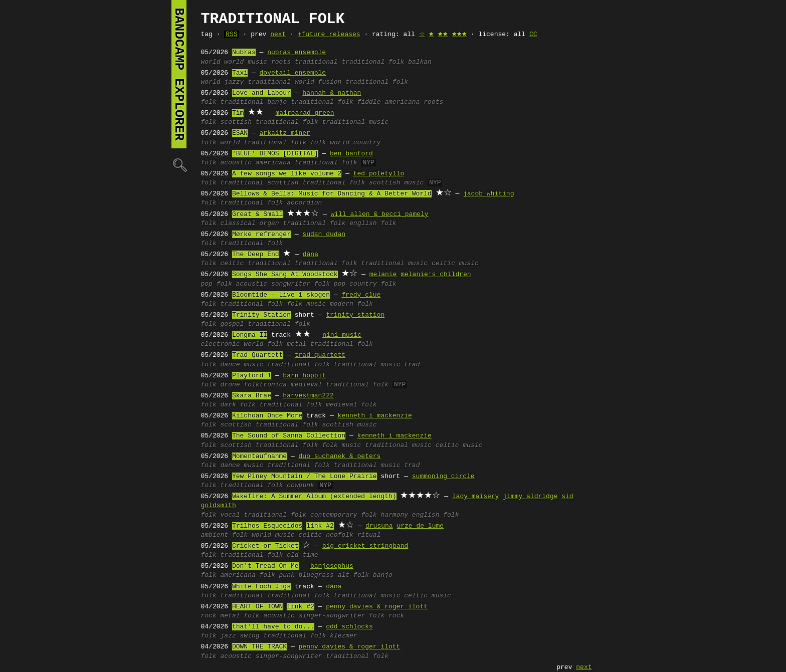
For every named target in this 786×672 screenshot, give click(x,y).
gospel (232, 324)
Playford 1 (252, 376)
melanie (383, 275)
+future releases (329, 35)
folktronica (265, 385)
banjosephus (332, 566)
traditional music (355, 122)
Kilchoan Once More (267, 416)
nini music (342, 335)
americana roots (414, 102)
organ (269, 223)
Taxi (240, 73)
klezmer (344, 636)
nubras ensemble (297, 53)
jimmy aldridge (530, 497)
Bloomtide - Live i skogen (281, 295)
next (278, 35)
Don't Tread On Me (265, 566)
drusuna (379, 526)
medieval (306, 385)
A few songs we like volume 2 (287, 174)
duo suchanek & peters (340, 457)
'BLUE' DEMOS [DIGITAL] (275, 154)
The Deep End (256, 255)
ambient (215, 535)
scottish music (396, 183)
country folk (373, 284)
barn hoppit (304, 376)
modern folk (351, 304)
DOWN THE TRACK (259, 647)
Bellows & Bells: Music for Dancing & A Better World (332, 194)
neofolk (340, 535)
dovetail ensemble (293, 73)
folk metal (287, 344)
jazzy (234, 82)
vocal (230, 515)
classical (238, 223)
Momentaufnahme (259, 457)
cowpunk (301, 486)
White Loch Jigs (261, 587)
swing (250, 636)
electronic (221, 344)
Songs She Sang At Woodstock (285, 275)
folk (209, 102)
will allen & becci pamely (380, 214)
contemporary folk (344, 515)
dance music (242, 365)
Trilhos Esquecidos (267, 526)
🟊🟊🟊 (459, 35)
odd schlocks (349, 627)
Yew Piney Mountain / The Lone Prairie (305, 477)
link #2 (320, 526)
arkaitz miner (285, 133)
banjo (277, 102)
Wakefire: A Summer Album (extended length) (314, 497)
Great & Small (257, 214)
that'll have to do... (273, 627)
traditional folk (373, 62)
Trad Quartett (257, 355)
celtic (232, 264)
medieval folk (351, 405)
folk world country (345, 143)
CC (533, 35)
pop (207, 284)
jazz (228, 636)
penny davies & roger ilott (377, 607)
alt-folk (353, 575)
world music (246, 62)
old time (302, 555)
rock (209, 616)
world (211, 62)
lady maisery (476, 497)
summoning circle (443, 477)
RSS (231, 35)
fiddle (369, 102)
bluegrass (316, 575)
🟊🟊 (443, 35)
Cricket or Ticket (265, 546)
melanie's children (436, 275)
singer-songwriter (332, 616)
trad (412, 365)
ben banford (351, 154)
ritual (369, 535)
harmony (394, 515)
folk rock (386, 616)
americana (273, 163)
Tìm (238, 113)
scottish (236, 122)
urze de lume (420, 526)
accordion (304, 203)
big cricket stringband (365, 546)
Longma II (250, 335)
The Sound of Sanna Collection (289, 436)
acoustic (236, 163)
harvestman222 (308, 396)
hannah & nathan (332, 93)
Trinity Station (261, 315)
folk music (306, 304)
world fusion (318, 82)
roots (281, 62)
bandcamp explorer (179, 74)
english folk (373, 223)
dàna (311, 255)
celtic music (455, 264)
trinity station (355, 315)
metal (230, 616)
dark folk (238, 405)
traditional (316, 62)
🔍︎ (179, 165)
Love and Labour (261, 93)
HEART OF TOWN (257, 607)
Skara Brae (252, 396)
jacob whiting (488, 194)
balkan (420, 62)
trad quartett (320, 355)
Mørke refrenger (261, 235)
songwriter (291, 284)
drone (230, 385)
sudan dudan (324, 235)
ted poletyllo (379, 174)
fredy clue (361, 295)
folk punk (277, 575)
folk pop (330, 284)
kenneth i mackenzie (375, 416)
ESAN (240, 133)
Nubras (244, 53)
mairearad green (305, 113)
